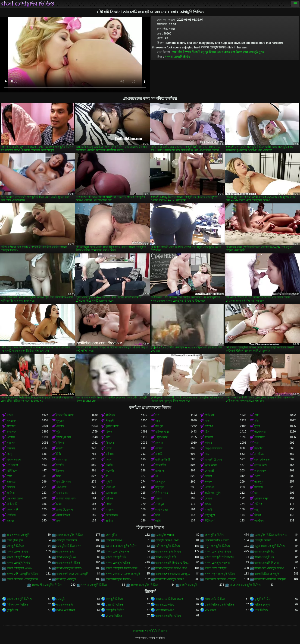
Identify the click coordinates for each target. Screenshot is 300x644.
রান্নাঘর (11, 521)
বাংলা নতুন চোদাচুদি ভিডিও (220, 574)
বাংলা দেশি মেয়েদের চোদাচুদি (72, 574)
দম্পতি (60, 465)
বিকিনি (109, 499)
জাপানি (258, 448)
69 (256, 493)
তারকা (208, 476)
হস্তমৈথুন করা (64, 437)
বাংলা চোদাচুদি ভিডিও (118, 563)
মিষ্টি (59, 454)
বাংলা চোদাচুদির (65, 605)
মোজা (159, 499)
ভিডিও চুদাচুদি (262, 605)
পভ (207, 454)
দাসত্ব (109, 504)
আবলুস (259, 482)
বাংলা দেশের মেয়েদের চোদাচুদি (123, 574)
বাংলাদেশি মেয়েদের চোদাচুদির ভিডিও (272, 579)
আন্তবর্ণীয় (161, 465)
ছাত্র (58, 476)
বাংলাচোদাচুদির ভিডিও (118, 579)
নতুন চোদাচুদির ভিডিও (217, 546)
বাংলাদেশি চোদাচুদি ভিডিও (170, 579)
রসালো (11, 487)
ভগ (233, 52)
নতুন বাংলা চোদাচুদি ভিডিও (270, 546)
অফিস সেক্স (162, 510)
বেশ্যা (109, 448)
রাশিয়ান (160, 471)
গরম (257, 443)
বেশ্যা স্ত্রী (209, 471)
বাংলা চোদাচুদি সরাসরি (217, 563)
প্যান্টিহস (259, 521)
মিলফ (239, 52)
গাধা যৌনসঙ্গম (262, 460)
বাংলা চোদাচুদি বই (264, 557)
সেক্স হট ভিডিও (114, 605)
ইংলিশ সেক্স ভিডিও (17, 605)
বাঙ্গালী (209, 510)
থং (157, 476)
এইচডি (60, 426)
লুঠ (256, 52)
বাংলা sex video (165, 605)
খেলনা (159, 443)
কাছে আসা (211, 465)
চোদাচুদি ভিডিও (114, 599)
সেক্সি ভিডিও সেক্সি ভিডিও (219, 605)
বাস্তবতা (11, 482)
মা (107, 476)
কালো (109, 460)
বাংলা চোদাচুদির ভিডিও (27, 4)
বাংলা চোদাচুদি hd (264, 552)
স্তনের (208, 504)
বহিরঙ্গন (110, 454)
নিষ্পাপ (187, 52)
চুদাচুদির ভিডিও (263, 599)
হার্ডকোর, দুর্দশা (213, 493)
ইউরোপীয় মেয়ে (65, 415)
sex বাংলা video (165, 610)
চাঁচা (180, 52)
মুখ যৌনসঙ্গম (64, 482)
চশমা (9, 476)
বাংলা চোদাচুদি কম (66, 557)
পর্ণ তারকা (12, 465)
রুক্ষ (58, 521)
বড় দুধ (204, 52)
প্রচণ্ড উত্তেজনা (65, 510)
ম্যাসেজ (259, 487)
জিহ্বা (258, 515)
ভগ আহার (112, 493)
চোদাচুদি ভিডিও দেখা (167, 540)
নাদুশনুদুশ (210, 515)
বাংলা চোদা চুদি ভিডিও (19, 599)
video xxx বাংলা (66, 610)
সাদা (207, 421)
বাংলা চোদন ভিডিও (18, 552)
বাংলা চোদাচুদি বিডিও (68, 563)
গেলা (257, 476)
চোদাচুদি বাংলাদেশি (67, 540)
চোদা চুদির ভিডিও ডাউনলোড (271, 535)
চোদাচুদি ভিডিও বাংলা (217, 540)
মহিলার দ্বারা (162, 432)
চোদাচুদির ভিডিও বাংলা (69, 546)
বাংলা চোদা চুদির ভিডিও (218, 552)
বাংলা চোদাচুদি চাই (116, 557)
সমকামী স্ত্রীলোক (214, 460)
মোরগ (208, 499)
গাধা (175, 52)
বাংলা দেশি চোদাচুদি (216, 568)
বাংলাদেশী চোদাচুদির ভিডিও (47, 585)
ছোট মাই (210, 415)
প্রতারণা (209, 487)
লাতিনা (11, 493)
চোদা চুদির (111, 535)
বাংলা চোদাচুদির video (19, 568)
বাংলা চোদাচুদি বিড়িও (19, 563)
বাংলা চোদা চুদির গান (117, 552)
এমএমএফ (260, 471)
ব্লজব (227, 52)
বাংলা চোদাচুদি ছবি (166, 557)
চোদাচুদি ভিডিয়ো (16, 546)
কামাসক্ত (11, 432)
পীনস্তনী (196, 52)
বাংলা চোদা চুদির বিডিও (168, 552)
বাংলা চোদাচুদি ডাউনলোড (219, 557)
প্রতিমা (109, 521)
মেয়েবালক (112, 515)
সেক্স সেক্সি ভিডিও (215, 599)
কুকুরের (60, 421)
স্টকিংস (209, 437)
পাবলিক (11, 515)
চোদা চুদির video (165, 535)
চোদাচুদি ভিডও (114, 540)
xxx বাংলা (210, 610)
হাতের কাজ (261, 465)
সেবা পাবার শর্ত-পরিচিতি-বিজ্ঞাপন (150, 631)
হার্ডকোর (111, 415)
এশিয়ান (11, 437)
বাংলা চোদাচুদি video (18, 557)
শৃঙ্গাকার (11, 448)
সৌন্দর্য (60, 443)
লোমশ (159, 448)
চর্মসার (208, 443)
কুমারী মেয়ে (112, 426)
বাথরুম (110, 510)
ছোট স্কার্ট (12, 504)
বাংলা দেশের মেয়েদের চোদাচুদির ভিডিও (173, 574)
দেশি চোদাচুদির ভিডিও (168, 546)
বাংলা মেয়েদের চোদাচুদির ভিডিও (24, 579)
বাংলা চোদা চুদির (65, 552)
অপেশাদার (260, 432)
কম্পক (208, 482)
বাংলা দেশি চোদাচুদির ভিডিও (22, 574)
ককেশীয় (110, 471)
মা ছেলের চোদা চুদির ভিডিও (245, 585)
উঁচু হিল (159, 487)
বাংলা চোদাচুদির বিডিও (69, 568)
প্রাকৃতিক (259, 454)
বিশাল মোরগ (216, 52)
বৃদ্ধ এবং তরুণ (15, 499)
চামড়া (10, 454)
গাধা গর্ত (111, 487)
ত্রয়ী (108, 437)
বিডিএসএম (162, 493)
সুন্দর (261, 52)
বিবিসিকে (12, 471)
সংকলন (11, 443)
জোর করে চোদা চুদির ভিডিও (122, 546)
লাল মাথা (248, 52)
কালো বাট (12, 510)
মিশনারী (11, 426)
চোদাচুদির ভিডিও (115, 610)
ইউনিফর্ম (210, 521)
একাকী (159, 454)
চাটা (158, 515)
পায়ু (256, 510)
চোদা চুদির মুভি (15, 540)
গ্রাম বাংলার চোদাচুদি (18, 535)
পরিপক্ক (258, 504)
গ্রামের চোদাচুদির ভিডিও (70, 535)
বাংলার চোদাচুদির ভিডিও (144, 585)
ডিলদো (60, 471)
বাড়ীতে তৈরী (163, 460)
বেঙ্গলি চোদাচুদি (189, 585)
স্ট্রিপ (207, 432)
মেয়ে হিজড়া (63, 515)
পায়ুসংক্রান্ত (161, 437)
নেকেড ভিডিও (114, 616)
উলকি (109, 465)
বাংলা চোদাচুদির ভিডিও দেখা (171, 568)
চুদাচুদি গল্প (12, 610)
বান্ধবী (60, 448)
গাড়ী (158, 521)
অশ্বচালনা (12, 421)
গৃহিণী (109, 482)
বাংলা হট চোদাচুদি (66, 579)
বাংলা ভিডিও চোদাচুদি (267, 574)
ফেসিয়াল (259, 437)
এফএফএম (62, 493)
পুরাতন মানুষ (261, 499)
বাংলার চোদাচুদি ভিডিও (178, 57)
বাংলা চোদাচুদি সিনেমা (267, 563)
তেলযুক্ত (160, 482)
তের (158, 421)
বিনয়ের (110, 443)
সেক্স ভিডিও (261, 610)
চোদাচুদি (61, 599)
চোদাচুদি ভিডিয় (263, 540)
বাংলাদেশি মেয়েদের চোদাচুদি (220, 579)
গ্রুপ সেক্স (61, 487)
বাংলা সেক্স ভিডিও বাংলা (169, 599)
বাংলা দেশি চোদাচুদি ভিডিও (269, 568)
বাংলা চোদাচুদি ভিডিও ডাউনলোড (173, 563)
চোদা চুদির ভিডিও (215, 535)
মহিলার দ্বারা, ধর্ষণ (66, 499)
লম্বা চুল (160, 504)
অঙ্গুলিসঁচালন (214, 448)
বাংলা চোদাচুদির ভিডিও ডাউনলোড (123, 568)
